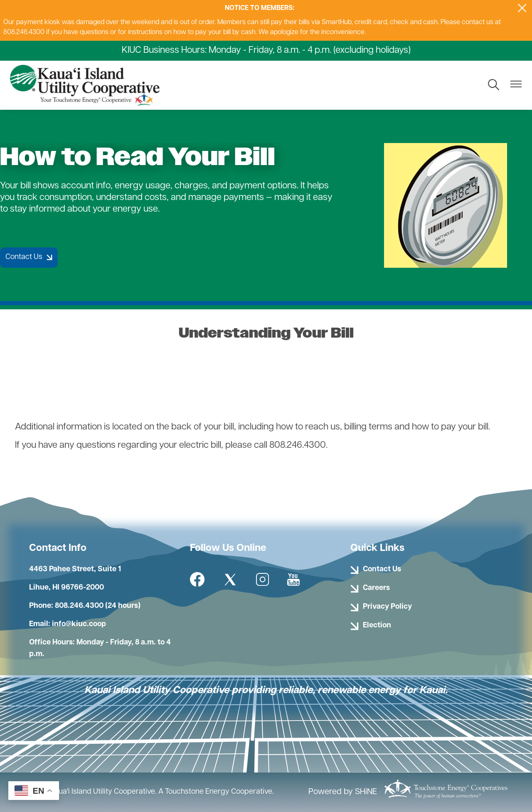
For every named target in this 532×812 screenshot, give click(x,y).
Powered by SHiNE (343, 792)
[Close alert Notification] (522, 8)
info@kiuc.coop (79, 624)
